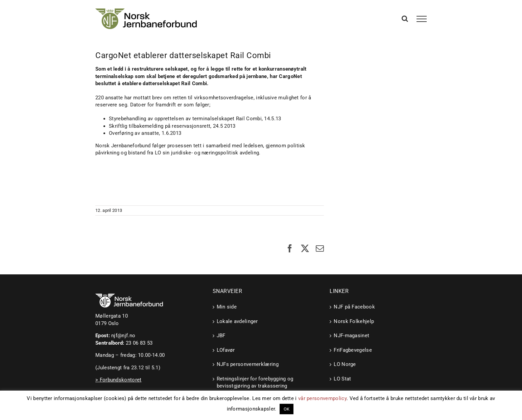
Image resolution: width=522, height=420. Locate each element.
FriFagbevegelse (353, 350)
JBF (221, 336)
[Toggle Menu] (422, 19)
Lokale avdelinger (237, 321)
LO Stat (342, 379)
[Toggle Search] (405, 19)
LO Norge (345, 364)
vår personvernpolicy (322, 398)
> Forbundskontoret (118, 380)
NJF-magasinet (351, 336)
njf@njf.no (123, 336)
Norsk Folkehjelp (354, 321)
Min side (227, 307)
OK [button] (287, 409)
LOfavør (226, 350)
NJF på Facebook (354, 307)
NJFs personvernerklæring (248, 364)
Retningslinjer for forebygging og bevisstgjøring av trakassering (255, 382)
